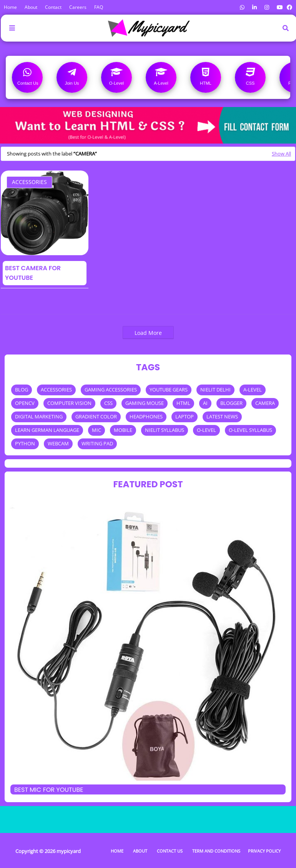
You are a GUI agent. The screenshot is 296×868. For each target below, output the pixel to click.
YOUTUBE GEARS (169, 390)
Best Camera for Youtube (33, 273)
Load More (148, 333)
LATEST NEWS (222, 416)
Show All (281, 154)
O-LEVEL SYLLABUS (250, 430)
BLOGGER (231, 403)
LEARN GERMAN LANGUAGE (47, 430)
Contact (53, 7)
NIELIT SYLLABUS (165, 430)
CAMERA (265, 403)
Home (10, 7)
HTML (183, 403)
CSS (108, 403)
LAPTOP (185, 416)
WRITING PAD (97, 443)
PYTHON (25, 443)
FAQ (99, 7)
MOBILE (123, 430)
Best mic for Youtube (49, 790)
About (31, 7)
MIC (96, 430)
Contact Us (170, 851)
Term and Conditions (216, 851)
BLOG (22, 390)
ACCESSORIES (29, 182)
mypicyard (69, 851)
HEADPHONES (146, 416)
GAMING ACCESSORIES (111, 390)
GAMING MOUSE (145, 403)
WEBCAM (58, 443)
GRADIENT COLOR (96, 416)
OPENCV (25, 403)
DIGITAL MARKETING (39, 416)
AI (205, 403)
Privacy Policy (264, 851)
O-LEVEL (206, 430)
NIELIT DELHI (215, 390)
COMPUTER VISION (69, 403)
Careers (78, 7)
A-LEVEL (253, 390)
